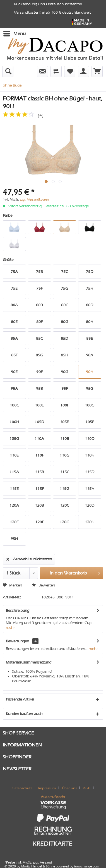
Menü (15, 33)
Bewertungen (17, 641)
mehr (10, 627)
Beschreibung (18, 611)
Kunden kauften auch (24, 714)
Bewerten (43, 585)
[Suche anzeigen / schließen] (8, 71)
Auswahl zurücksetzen (29, 558)
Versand (46, 862)
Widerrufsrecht (53, 797)
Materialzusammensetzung (29, 662)
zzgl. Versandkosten (34, 199)
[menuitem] (14, 34)
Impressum (47, 788)
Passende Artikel (20, 699)
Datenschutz (22, 788)
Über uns (69, 788)
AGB (87, 788)
